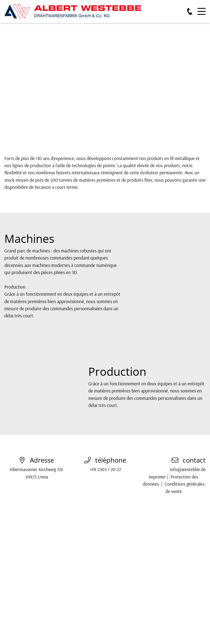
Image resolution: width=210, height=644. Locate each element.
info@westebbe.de (188, 469)
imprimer (157, 477)
